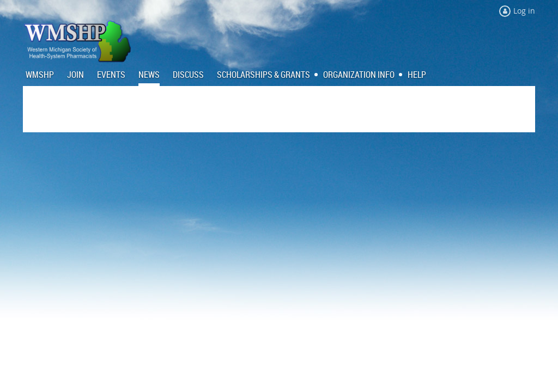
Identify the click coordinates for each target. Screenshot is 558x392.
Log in (524, 11)
